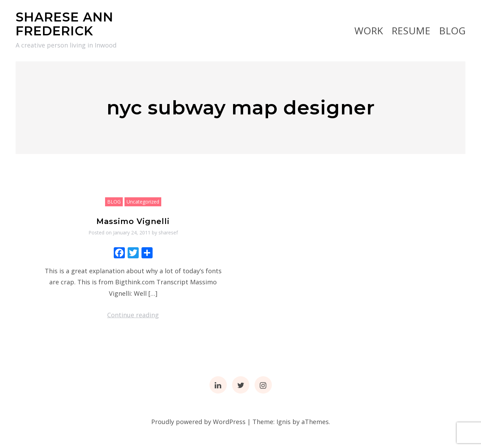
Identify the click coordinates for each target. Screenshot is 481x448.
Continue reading (133, 315)
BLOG (452, 31)
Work (369, 31)
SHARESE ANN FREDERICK (65, 24)
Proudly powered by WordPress (198, 422)
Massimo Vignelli (133, 221)
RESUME (411, 31)
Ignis (284, 422)
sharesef (168, 232)
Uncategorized (143, 202)
